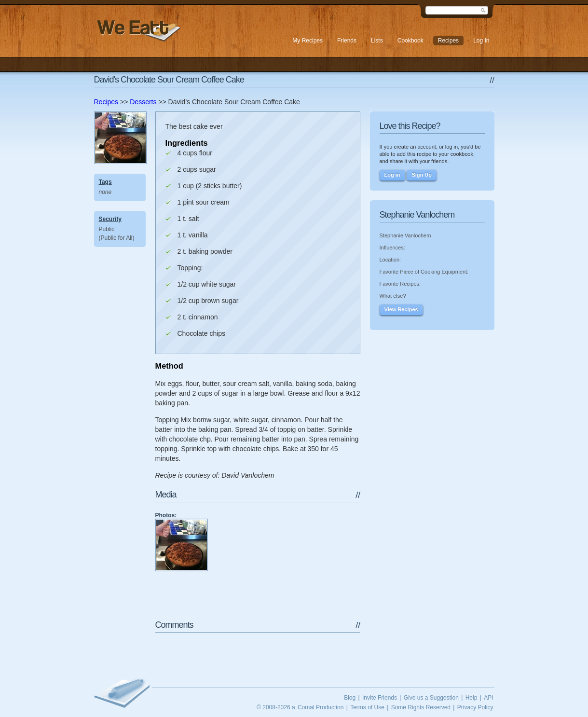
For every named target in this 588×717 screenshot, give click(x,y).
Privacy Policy (475, 707)
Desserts (143, 102)
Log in (392, 175)
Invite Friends (380, 698)
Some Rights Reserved (421, 707)
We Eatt (137, 31)
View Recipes (401, 309)
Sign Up (422, 175)
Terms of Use (367, 707)
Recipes (106, 102)
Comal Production (321, 707)
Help (472, 698)
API (488, 698)
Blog (350, 698)
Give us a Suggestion (431, 698)
